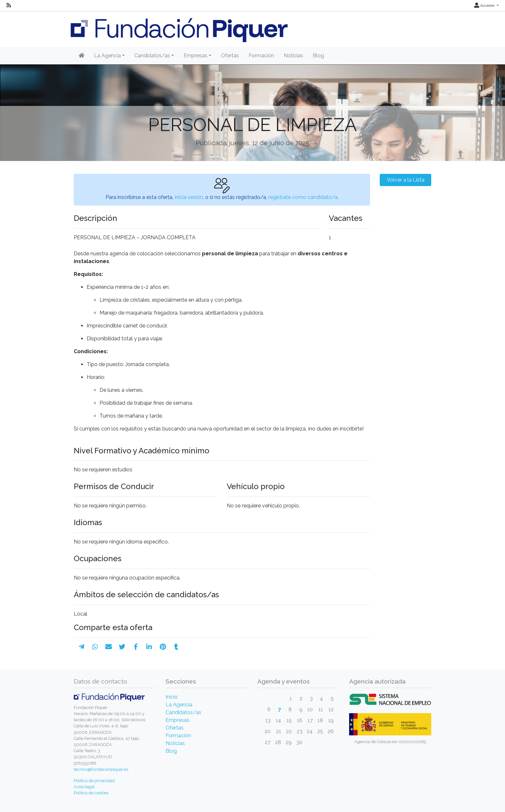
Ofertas (230, 56)
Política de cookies (91, 793)
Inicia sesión (189, 197)
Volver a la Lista (406, 180)
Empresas (177, 720)
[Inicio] (81, 56)
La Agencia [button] (107, 56)
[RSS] (9, 5)
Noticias (293, 56)
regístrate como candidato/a (303, 197)
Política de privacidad (94, 781)
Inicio (172, 697)
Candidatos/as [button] (152, 56)
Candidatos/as (183, 712)
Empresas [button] (195, 56)
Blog (318, 56)
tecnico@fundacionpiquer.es (101, 769)
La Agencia (179, 705)
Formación (261, 56)
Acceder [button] (485, 5)
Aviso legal (84, 787)
